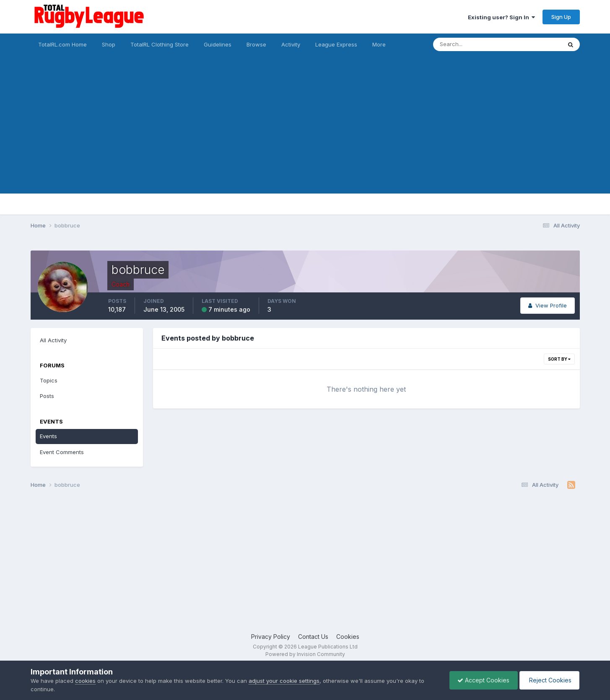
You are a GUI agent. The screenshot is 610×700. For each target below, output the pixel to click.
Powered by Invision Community (305, 654)
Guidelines (218, 44)
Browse (256, 44)
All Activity (53, 340)
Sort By (559, 359)
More (379, 44)
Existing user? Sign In (501, 17)
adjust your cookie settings (284, 681)
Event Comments (62, 452)
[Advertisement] (305, 135)
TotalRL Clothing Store (160, 44)
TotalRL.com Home (62, 44)
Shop (109, 44)
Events (48, 436)
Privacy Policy (271, 637)
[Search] (474, 44)
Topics (49, 380)
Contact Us (313, 637)
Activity (291, 44)
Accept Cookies (481, 680)
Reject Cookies (549, 680)
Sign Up (561, 17)
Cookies (348, 637)
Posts (47, 396)
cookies (85, 681)
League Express (336, 44)
